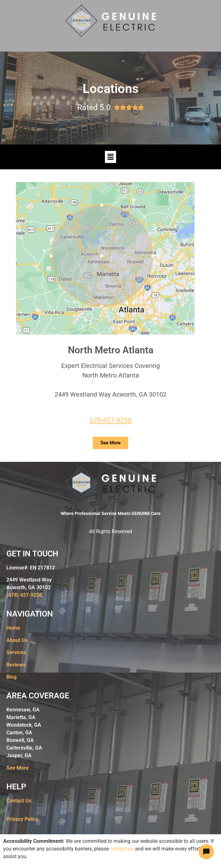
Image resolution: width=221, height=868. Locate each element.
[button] (110, 157)
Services (16, 652)
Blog (11, 677)
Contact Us (19, 801)
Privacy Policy (22, 819)
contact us (122, 849)
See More (18, 768)
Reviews (16, 665)
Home (13, 628)
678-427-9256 (111, 420)
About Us (17, 640)
